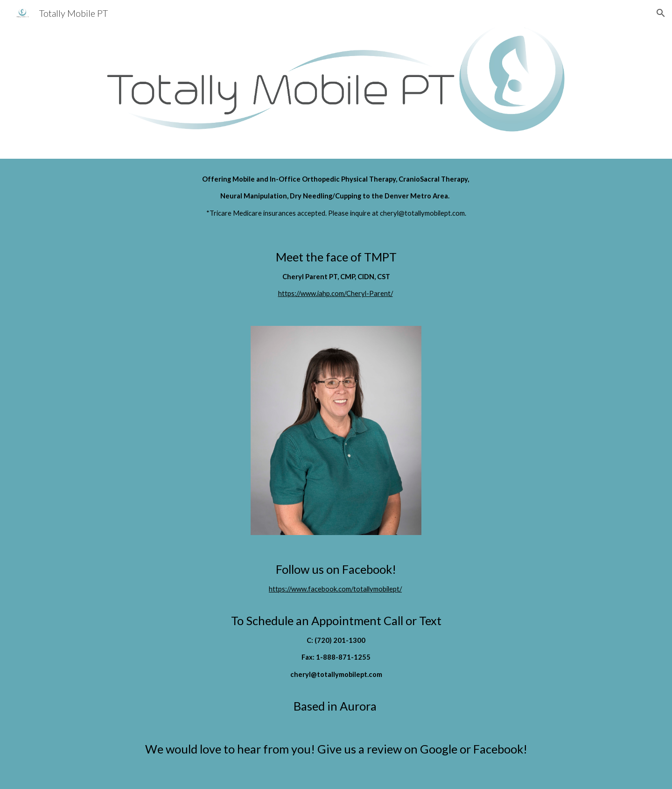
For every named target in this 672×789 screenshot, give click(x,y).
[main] (336, 196)
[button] (661, 13)
